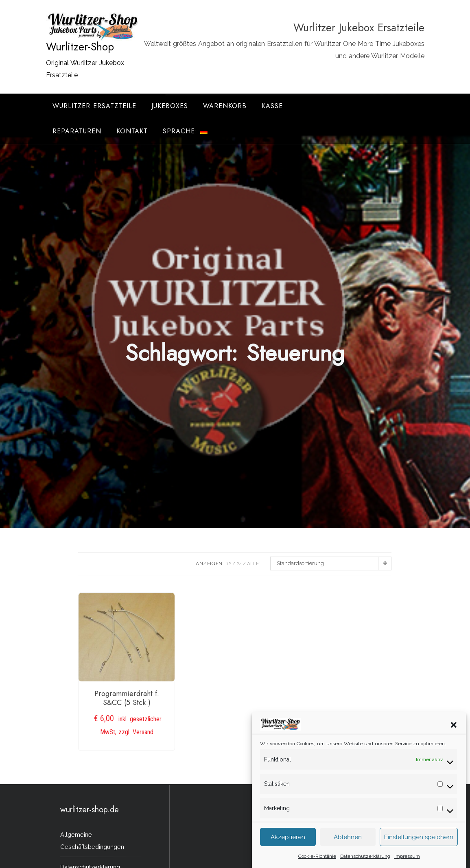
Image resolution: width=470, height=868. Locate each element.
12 (229, 563)
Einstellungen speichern (419, 849)
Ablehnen (348, 849)
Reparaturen (77, 131)
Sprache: (185, 131)
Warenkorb (225, 106)
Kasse (272, 106)
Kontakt (132, 131)
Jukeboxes (170, 106)
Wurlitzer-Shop (80, 47)
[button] (454, 736)
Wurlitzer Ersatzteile (94, 106)
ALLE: (254, 563)
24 (239, 563)
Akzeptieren (288, 849)
